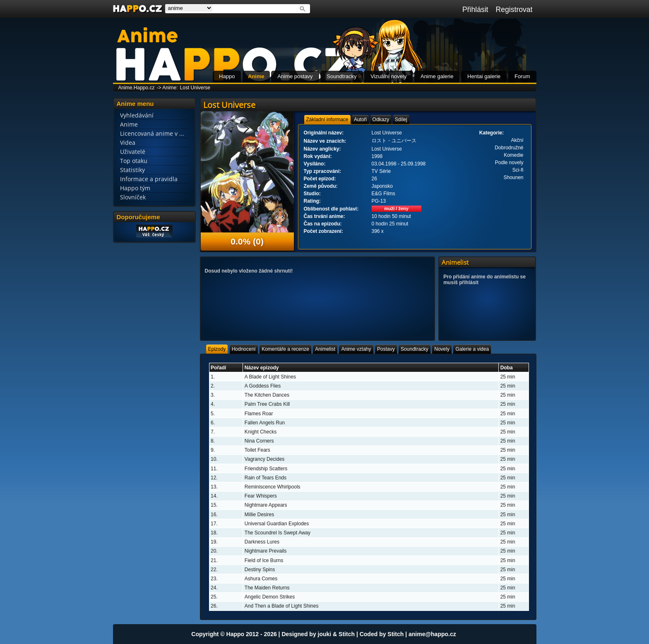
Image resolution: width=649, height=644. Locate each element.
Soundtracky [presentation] (415, 349)
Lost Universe (195, 88)
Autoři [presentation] (360, 120)
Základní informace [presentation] (327, 120)
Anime (256, 76)
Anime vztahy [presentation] (356, 349)
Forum (522, 76)
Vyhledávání (137, 115)
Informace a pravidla (149, 179)
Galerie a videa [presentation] (472, 349)
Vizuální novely (388, 76)
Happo (227, 76)
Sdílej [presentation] (401, 120)
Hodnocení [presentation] (244, 349)
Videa (128, 142)
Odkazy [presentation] (381, 120)
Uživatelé (133, 152)
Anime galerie (437, 76)
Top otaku (134, 161)
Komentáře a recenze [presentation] (285, 349)
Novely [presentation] (442, 349)
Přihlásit (475, 10)
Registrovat (514, 10)
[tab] (327, 120)
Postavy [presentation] (386, 349)
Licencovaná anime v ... (152, 133)
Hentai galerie (484, 76)
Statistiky (132, 170)
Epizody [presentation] (217, 349)
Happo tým (135, 188)
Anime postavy (295, 76)
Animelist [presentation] (325, 349)
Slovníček (133, 197)
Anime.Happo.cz (137, 88)
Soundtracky (341, 76)
